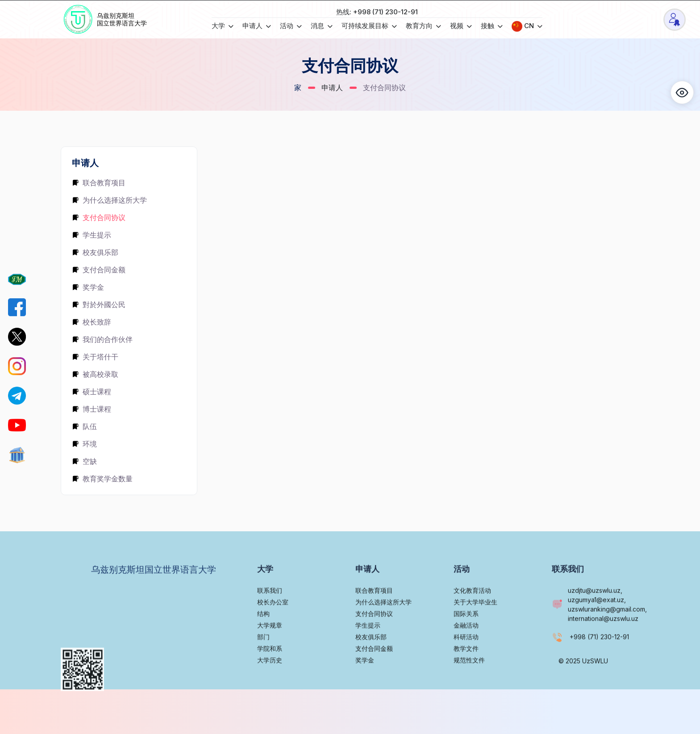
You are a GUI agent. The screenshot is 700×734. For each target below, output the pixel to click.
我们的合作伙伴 (102, 339)
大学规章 (270, 649)
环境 (84, 444)
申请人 (257, 26)
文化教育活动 (472, 615)
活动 (291, 26)
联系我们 (270, 615)
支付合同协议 (99, 217)
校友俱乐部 (95, 252)
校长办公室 (273, 626)
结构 (263, 638)
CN (527, 26)
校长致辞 (92, 322)
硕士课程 (92, 392)
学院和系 (270, 673)
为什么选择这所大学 (109, 200)
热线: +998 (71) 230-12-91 (377, 12)
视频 (461, 26)
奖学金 (88, 287)
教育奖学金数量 (102, 479)
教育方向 (423, 26)
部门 (263, 661)
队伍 (84, 426)
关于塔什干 (95, 357)
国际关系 (466, 638)
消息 (322, 26)
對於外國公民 (99, 304)
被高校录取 (95, 374)
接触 (492, 26)
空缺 (84, 461)
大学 (223, 26)
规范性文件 (469, 684)
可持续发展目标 (369, 26)
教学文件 (466, 673)
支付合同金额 (99, 270)
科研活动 (466, 661)
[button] (682, 92)
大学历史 (270, 684)
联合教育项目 (99, 183)
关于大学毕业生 (475, 626)
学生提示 (92, 235)
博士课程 (92, 409)
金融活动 (466, 649)
